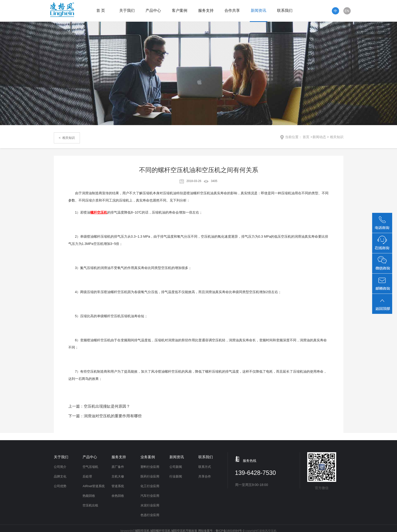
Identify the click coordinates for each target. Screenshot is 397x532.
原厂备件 (118, 467)
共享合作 (205, 476)
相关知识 (337, 137)
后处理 (87, 476)
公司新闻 (176, 467)
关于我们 (127, 10)
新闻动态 (319, 137)
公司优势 (60, 486)
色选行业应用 (150, 515)
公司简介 (60, 467)
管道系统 (118, 486)
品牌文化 (60, 476)
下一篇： (105, 416)
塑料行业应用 (150, 467)
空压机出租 (90, 505)
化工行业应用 (150, 486)
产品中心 (153, 10)
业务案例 (148, 457)
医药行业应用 (150, 476)
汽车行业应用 (150, 496)
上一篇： (99, 406)
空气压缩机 (90, 467)
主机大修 (118, 476)
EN (347, 11)
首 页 (101, 10)
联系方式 (205, 467)
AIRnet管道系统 (94, 486)
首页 (306, 137)
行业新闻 (176, 476)
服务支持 (206, 10)
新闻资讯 (258, 10)
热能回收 (89, 496)
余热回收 (118, 496)
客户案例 (180, 10)
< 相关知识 (67, 138)
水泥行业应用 (150, 505)
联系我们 (285, 10)
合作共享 (232, 10)
